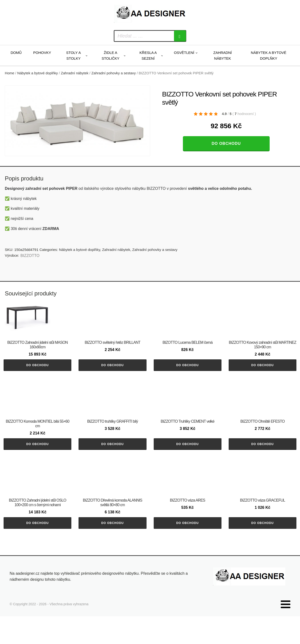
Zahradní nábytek (223, 55)
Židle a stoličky (111, 55)
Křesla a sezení (148, 55)
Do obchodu (226, 143)
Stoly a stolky (74, 55)
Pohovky (42, 53)
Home (10, 73)
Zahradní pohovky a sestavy (113, 73)
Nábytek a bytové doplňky (269, 55)
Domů (16, 53)
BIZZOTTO (30, 256)
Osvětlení (184, 53)
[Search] (180, 36)
